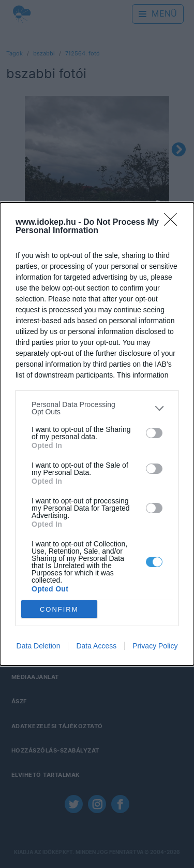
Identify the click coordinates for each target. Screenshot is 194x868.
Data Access (96, 646)
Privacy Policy (155, 646)
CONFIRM (59, 609)
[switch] (154, 433)
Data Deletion (39, 646)
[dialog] (97, 434)
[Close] (174, 223)
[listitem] (97, 408)
